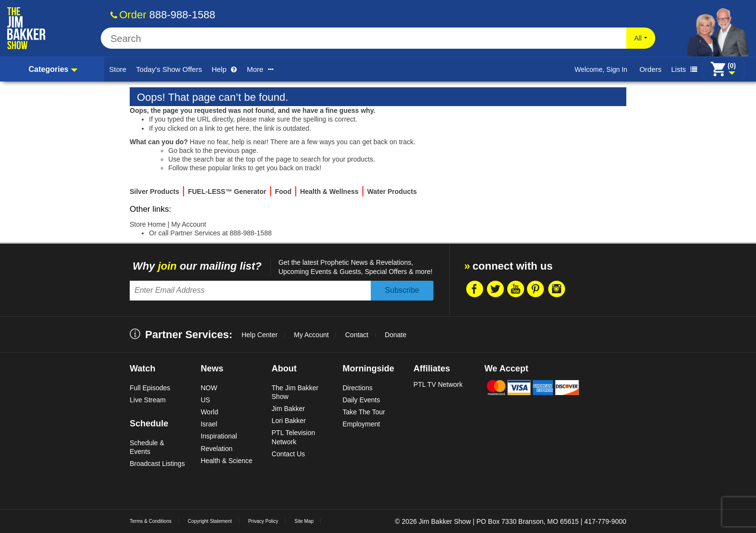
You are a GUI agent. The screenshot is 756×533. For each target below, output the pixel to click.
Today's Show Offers (169, 69)
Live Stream (148, 400)
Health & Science (226, 461)
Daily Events (361, 400)
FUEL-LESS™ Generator (227, 191)
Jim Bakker (288, 409)
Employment (361, 424)
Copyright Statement (210, 521)
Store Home (148, 224)
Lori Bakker (289, 421)
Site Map (304, 521)
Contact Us (288, 454)
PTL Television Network (293, 437)
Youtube (515, 289)
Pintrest (536, 289)
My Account (189, 224)
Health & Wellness (329, 191)
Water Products (392, 191)
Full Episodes (150, 388)
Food (283, 191)
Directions (357, 388)
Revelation (216, 449)
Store (118, 69)
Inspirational (219, 436)
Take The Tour (364, 412)
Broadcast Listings (157, 464)
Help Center (260, 335)
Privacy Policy (263, 521)
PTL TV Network (438, 384)
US (205, 400)
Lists (684, 69)
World (209, 412)
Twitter (495, 289)
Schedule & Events (147, 447)
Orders (650, 69)
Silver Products (155, 191)
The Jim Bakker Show (295, 392)
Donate (396, 335)
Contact (357, 335)
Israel (209, 424)
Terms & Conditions (151, 521)
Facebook (474, 289)
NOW (209, 388)
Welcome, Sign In (601, 69)
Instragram (556, 289)
